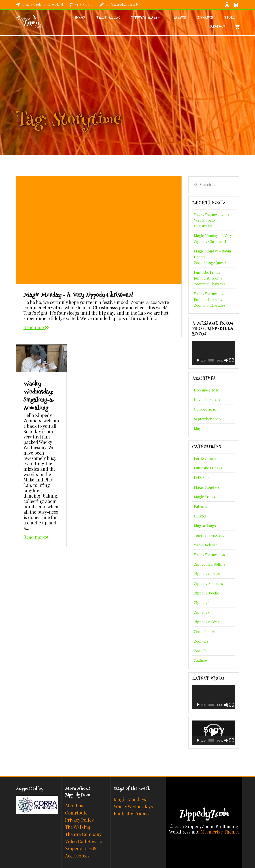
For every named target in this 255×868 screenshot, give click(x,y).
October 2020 (205, 409)
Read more (34, 327)
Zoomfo (200, 651)
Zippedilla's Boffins (209, 564)
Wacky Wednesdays (209, 555)
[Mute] (226, 360)
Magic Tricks (204, 497)
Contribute (76, 813)
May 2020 (202, 429)
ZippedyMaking (207, 622)
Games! (179, 18)
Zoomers (201, 641)
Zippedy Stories (207, 574)
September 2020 (207, 419)
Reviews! (218, 27)
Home (80, 18)
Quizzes (200, 516)
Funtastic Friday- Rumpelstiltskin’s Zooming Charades (210, 278)
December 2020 (207, 390)
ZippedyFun (204, 612)
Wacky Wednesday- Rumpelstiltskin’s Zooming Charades (210, 299)
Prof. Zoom (108, 18)
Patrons (200, 506)
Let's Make (203, 478)
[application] (214, 353)
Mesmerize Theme (219, 832)
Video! (230, 18)
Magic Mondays (207, 487)
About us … (76, 805)
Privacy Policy (79, 820)
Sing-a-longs (205, 526)
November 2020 (207, 400)
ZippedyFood (205, 603)
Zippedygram (144, 18)
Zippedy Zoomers (208, 583)
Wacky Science (206, 545)
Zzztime (200, 660)
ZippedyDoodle (206, 593)
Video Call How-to (84, 841)
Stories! (205, 18)
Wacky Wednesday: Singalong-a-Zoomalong (39, 396)
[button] (214, 733)
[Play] (198, 360)
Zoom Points (204, 632)
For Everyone (205, 458)
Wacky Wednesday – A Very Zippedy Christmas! (211, 220)
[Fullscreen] (232, 360)
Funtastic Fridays (208, 468)
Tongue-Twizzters (209, 535)
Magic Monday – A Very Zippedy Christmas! (78, 295)
